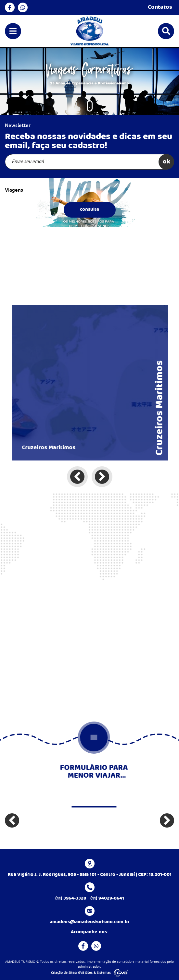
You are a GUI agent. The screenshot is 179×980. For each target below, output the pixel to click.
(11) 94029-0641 (107, 898)
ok (166, 162)
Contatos (161, 7)
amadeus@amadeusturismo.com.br (90, 922)
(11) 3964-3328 (71, 898)
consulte (89, 209)
